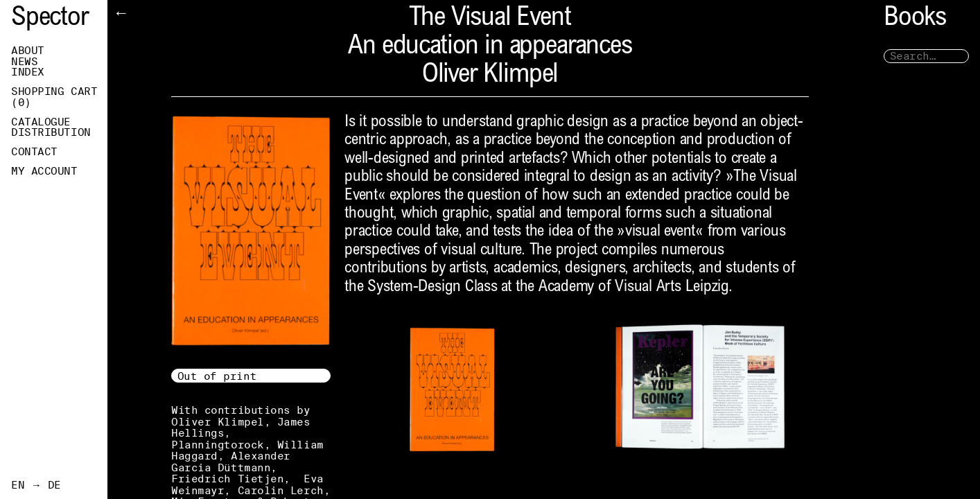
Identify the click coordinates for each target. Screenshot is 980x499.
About (28, 51)
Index (28, 72)
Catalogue (41, 122)
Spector (50, 19)
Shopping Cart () (54, 97)
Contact (34, 152)
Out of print (217, 376)
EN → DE (36, 485)
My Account (44, 171)
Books (915, 19)
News (24, 62)
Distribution (51, 132)
